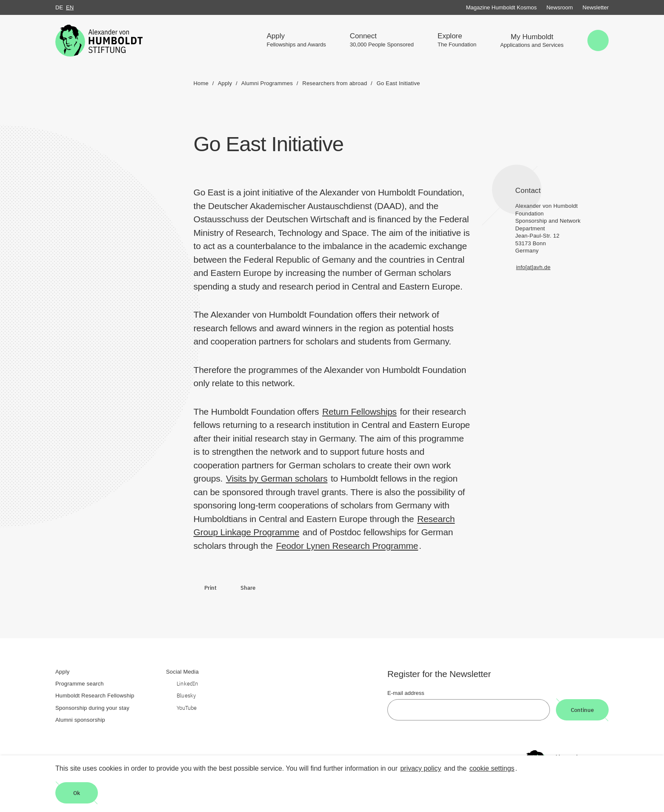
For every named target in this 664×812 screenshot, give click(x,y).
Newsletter (596, 7)
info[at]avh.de (534, 267)
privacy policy (421, 768)
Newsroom (560, 7)
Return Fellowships (359, 412)
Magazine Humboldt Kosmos (501, 7)
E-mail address (406, 693)
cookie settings (492, 768)
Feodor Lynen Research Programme (347, 546)
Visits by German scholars (277, 478)
